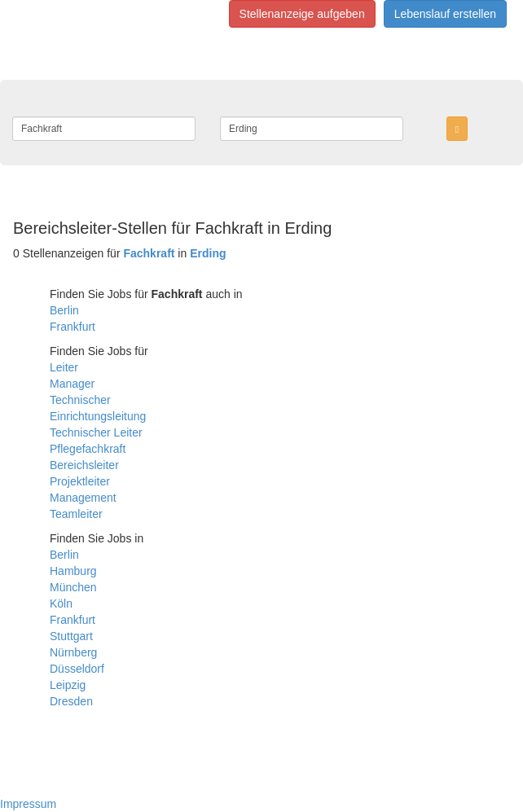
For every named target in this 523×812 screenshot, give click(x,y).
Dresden (71, 701)
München (73, 587)
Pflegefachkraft (88, 449)
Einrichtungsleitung (98, 416)
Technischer (80, 400)
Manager (72, 384)
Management (83, 498)
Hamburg (73, 571)
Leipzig (68, 685)
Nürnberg (73, 652)
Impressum (28, 804)
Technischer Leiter (96, 432)
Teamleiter (76, 514)
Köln (61, 604)
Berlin (64, 310)
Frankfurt (73, 327)
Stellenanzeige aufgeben (302, 14)
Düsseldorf (77, 669)
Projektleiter (80, 481)
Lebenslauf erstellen (445, 14)
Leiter (64, 367)
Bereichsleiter (84, 465)
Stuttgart (71, 636)
